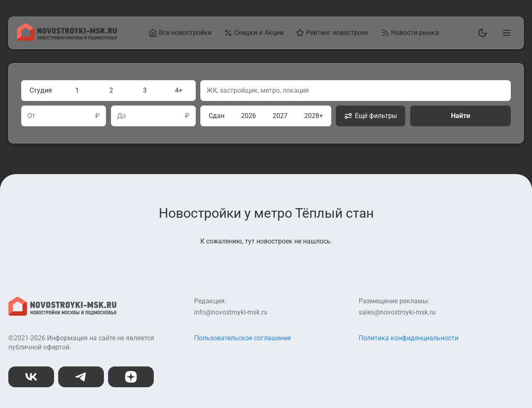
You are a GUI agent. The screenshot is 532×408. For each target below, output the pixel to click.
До (122, 116)
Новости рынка (410, 33)
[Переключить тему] (481, 33)
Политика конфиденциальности (409, 338)
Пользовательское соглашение (243, 338)
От (31, 116)
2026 (249, 116)
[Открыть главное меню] (505, 33)
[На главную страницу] (67, 38)
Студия (41, 90)
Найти (461, 116)
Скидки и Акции (254, 33)
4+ (179, 90)
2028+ (314, 116)
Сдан (217, 116)
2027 (280, 116)
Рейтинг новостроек (332, 33)
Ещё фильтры (371, 116)
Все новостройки (180, 33)
